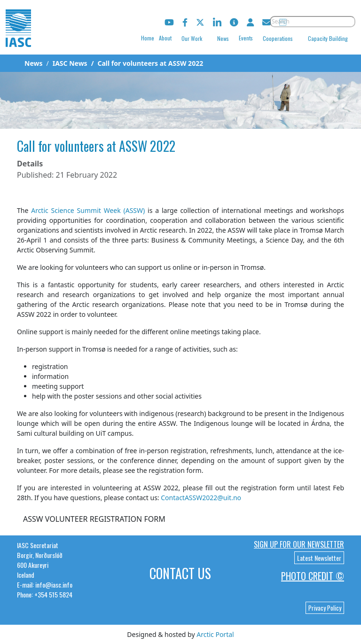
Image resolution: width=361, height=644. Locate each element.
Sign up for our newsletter (299, 544)
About (165, 38)
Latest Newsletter (319, 558)
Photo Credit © (313, 576)
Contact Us (180, 573)
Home (148, 38)
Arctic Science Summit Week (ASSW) (88, 210)
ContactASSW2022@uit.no (201, 498)
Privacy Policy (325, 608)
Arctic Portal (215, 634)
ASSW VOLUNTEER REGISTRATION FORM (94, 519)
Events (246, 38)
